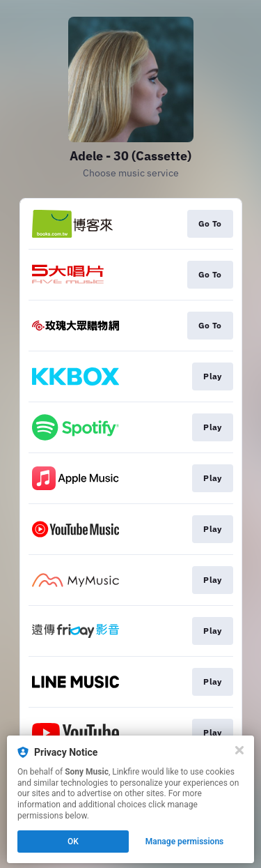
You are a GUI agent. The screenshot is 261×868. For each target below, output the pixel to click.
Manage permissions (185, 842)
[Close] (239, 750)
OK (73, 842)
